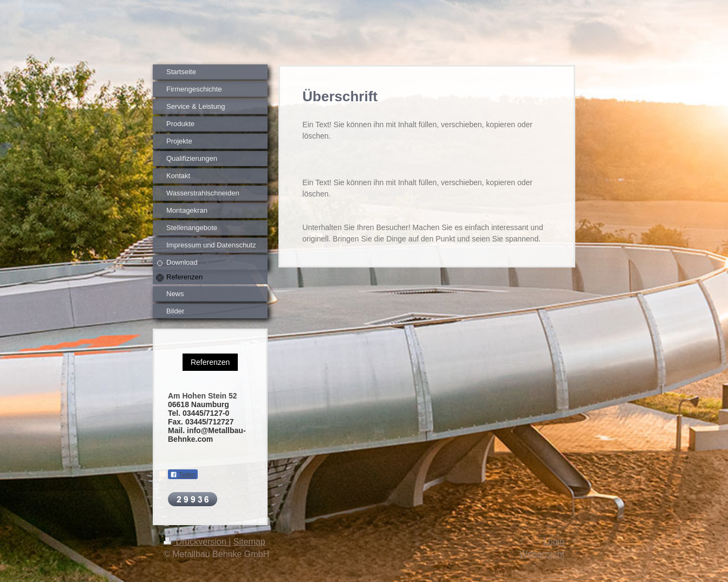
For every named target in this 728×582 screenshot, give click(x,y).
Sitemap (249, 542)
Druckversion (196, 542)
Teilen (183, 475)
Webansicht (542, 554)
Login (554, 542)
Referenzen (210, 362)
